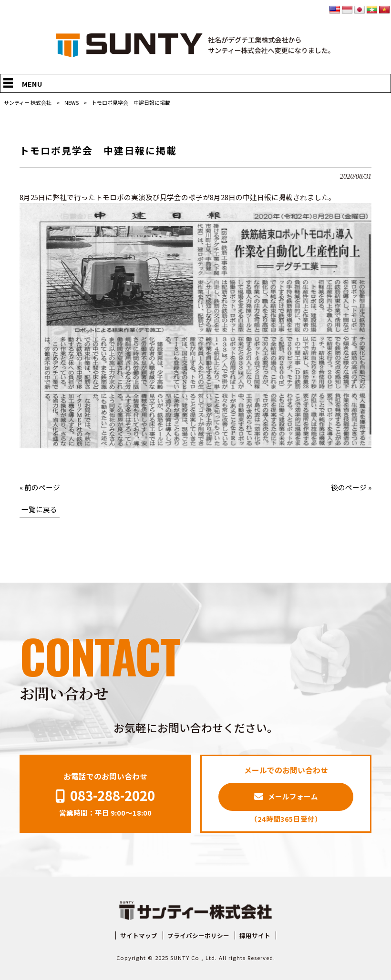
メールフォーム (293, 796)
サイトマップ (139, 936)
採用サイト (255, 936)
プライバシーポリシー (198, 936)
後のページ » (351, 487)
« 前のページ (40, 487)
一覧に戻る (39, 509)
